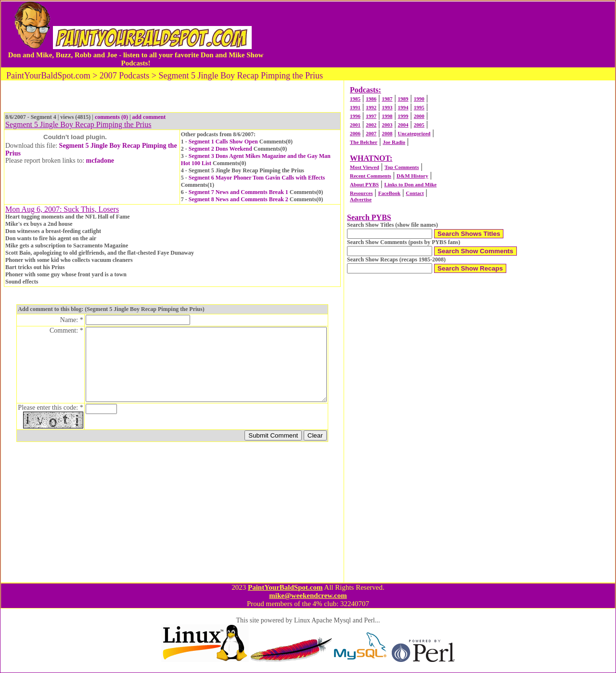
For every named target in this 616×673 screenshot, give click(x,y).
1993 (387, 107)
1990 (419, 99)
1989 (403, 99)
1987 (387, 99)
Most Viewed (365, 167)
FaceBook (389, 193)
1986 (371, 99)
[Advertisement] (440, 34)
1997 (371, 116)
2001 (355, 125)
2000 (419, 116)
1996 (355, 116)
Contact (415, 193)
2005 (419, 125)
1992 (371, 107)
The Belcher (364, 142)
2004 (403, 125)
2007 (371, 133)
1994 (403, 107)
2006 (355, 133)
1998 (387, 116)
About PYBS (364, 184)
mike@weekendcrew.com (308, 595)
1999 (403, 116)
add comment (149, 117)
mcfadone (100, 161)
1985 (355, 99)
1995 (419, 107)
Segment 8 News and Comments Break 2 (238, 199)
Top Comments (402, 167)
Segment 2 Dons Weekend (220, 149)
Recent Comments (371, 176)
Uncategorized (414, 133)
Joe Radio (394, 142)
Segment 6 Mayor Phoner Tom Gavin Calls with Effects (257, 178)
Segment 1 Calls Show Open (223, 142)
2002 (371, 125)
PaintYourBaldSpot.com (285, 587)
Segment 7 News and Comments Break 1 (238, 192)
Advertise (361, 199)
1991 (355, 107)
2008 (387, 133)
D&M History (412, 176)
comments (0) (111, 117)
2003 (387, 125)
